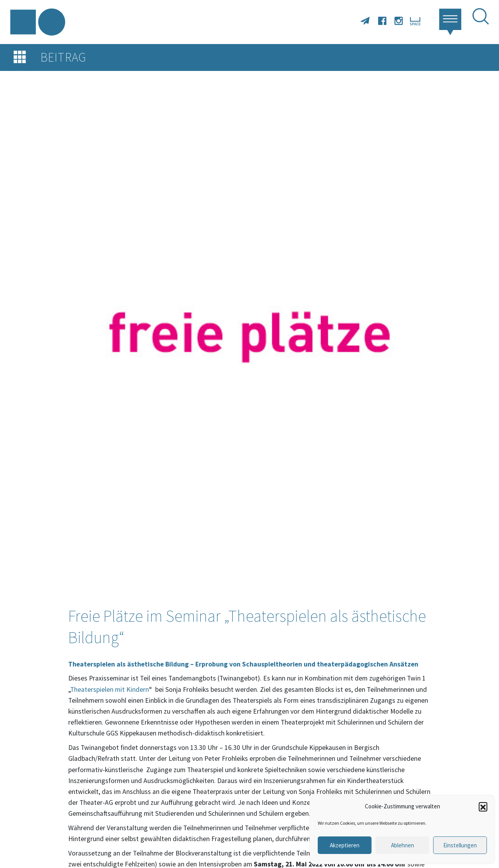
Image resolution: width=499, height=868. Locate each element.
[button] (483, 806)
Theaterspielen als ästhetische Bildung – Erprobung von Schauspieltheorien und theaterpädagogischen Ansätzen (244, 664)
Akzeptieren (345, 845)
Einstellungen (460, 845)
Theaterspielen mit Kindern (110, 689)
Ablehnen (403, 845)
